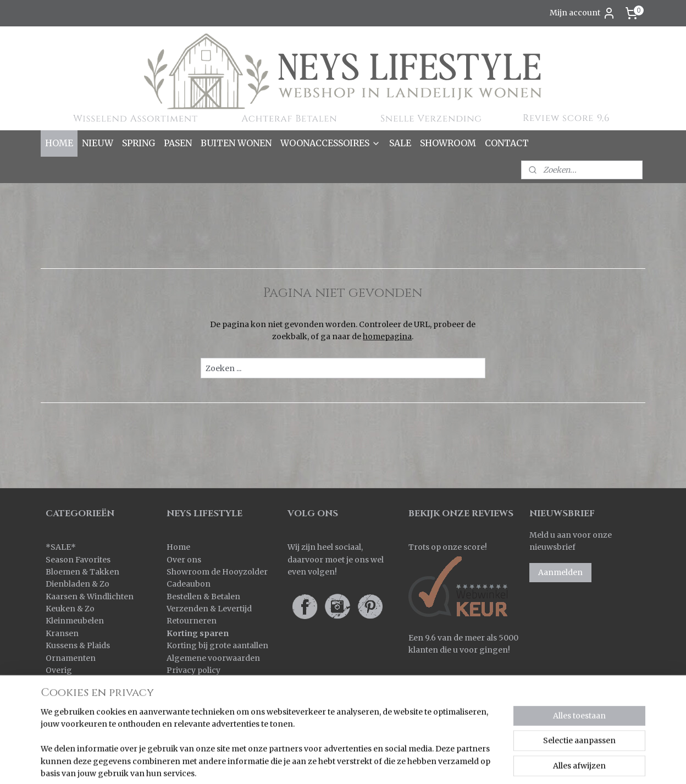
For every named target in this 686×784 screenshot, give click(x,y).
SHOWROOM (448, 143)
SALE (400, 143)
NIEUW (98, 143)
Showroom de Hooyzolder (217, 572)
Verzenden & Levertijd (209, 609)
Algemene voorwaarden (213, 658)
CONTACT (507, 143)
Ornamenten (71, 658)
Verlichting (67, 707)
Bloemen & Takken (83, 572)
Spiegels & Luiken (80, 695)
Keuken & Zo (70, 609)
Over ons (184, 560)
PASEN (178, 143)
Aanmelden (560, 572)
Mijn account (583, 13)
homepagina (387, 336)
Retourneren (192, 621)
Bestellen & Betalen (203, 597)
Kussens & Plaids (78, 645)
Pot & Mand (68, 682)
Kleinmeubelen (75, 621)
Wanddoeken (71, 720)
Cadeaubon (189, 584)
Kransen (62, 633)
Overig (59, 670)
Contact (182, 682)
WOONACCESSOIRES (330, 143)
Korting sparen (198, 633)
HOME (59, 143)
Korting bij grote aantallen (217, 645)
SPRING (139, 143)
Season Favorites (78, 560)
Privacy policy (193, 670)
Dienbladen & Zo (78, 584)
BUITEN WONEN (236, 143)
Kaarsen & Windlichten (90, 597)
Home (178, 547)
